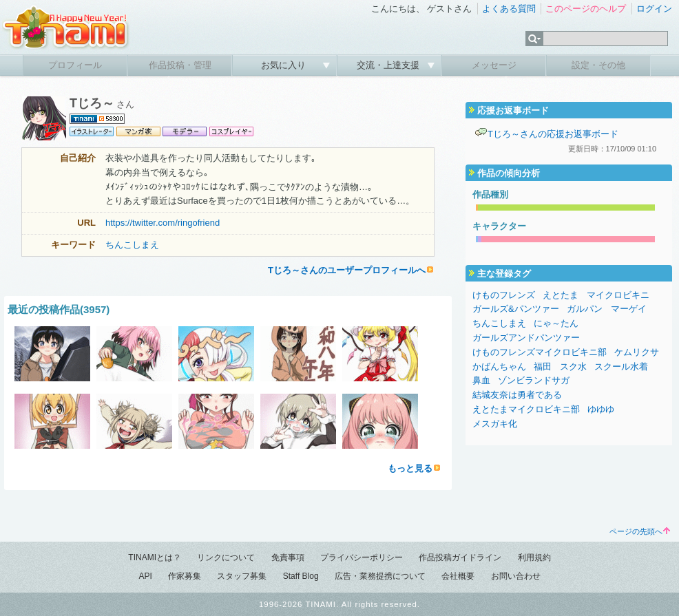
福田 (543, 367)
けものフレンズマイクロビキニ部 (540, 352)
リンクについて (226, 557)
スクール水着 (621, 367)
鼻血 (481, 380)
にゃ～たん (556, 323)
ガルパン (585, 309)
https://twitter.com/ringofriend (163, 223)
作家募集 (185, 576)
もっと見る (410, 468)
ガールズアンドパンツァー (526, 338)
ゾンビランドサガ (534, 380)
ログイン (654, 9)
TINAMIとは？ (155, 557)
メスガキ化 (495, 424)
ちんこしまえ (132, 245)
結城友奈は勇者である (517, 395)
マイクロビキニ (618, 295)
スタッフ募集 (242, 576)
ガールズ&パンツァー (516, 309)
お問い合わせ (516, 576)
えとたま (561, 295)
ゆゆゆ (601, 409)
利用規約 (534, 557)
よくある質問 (509, 9)
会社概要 (458, 576)
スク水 (573, 367)
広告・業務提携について (380, 576)
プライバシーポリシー (362, 557)
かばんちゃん (499, 367)
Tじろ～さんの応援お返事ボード (553, 134)
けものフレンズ (504, 295)
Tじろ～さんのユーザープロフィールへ (347, 270)
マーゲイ (629, 309)
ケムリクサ (637, 352)
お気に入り (285, 65)
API (145, 576)
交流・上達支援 (389, 65)
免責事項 (288, 557)
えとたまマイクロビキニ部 (526, 409)
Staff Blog (301, 576)
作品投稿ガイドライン (460, 557)
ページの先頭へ (640, 531)
